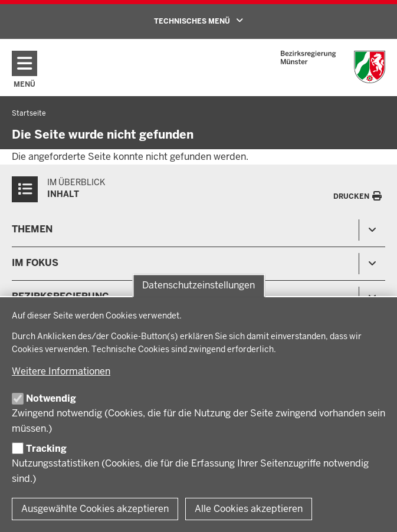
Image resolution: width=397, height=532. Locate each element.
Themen (32, 229)
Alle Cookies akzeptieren (249, 509)
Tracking (46, 449)
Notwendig (51, 398)
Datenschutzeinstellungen (198, 286)
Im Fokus (35, 263)
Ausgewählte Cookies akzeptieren (95, 509)
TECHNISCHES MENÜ (215, 21)
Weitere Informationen (61, 371)
